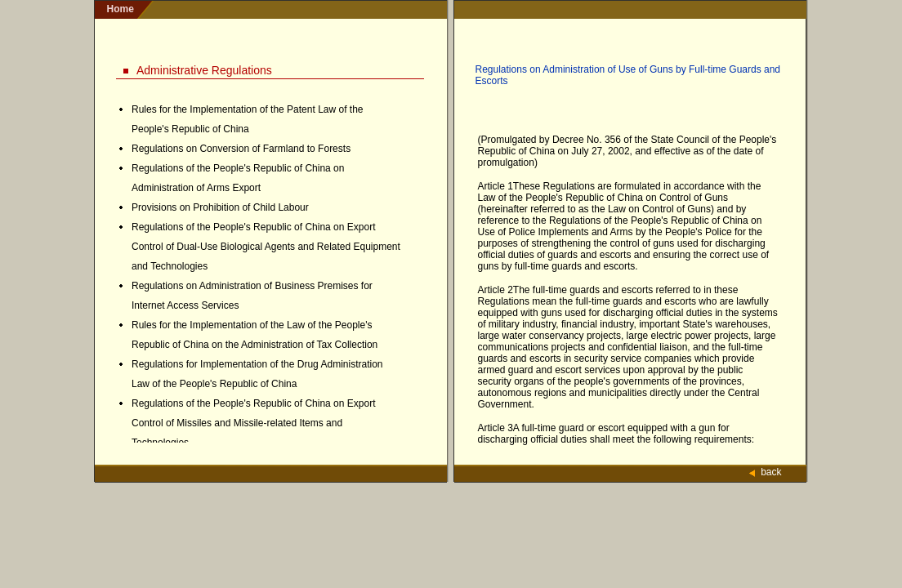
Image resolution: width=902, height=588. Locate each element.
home (121, 9)
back (771, 472)
